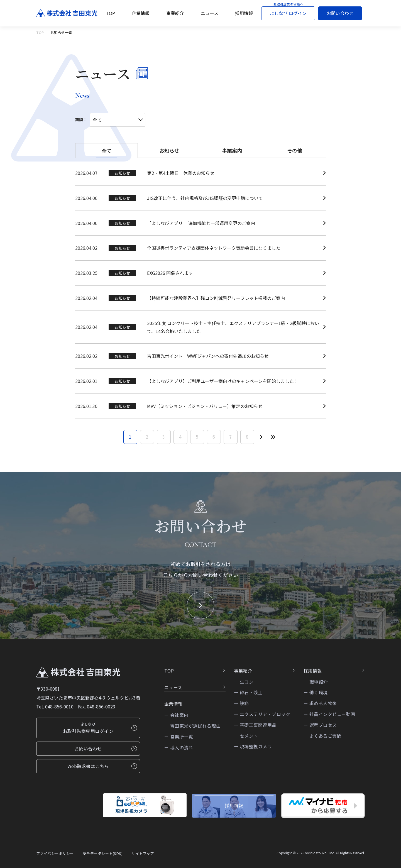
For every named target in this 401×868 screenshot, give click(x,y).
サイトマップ (143, 853)
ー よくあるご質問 (322, 738)
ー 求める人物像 (320, 705)
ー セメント (246, 738)
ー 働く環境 (316, 695)
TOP (110, 13)
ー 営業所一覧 (179, 739)
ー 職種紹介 (316, 684)
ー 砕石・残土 (248, 695)
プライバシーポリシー (55, 853)
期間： (81, 119)
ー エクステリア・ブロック (262, 716)
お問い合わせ (340, 13)
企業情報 (141, 13)
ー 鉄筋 (241, 705)
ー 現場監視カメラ (253, 749)
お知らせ (169, 150)
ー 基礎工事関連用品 (255, 727)
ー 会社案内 (176, 717)
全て (107, 151)
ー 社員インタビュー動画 (329, 716)
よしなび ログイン (288, 13)
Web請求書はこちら (102, 768)
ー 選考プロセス (320, 727)
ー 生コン (244, 684)
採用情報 (244, 13)
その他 (295, 150)
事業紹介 (175, 13)
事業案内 (232, 150)
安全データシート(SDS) (103, 853)
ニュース (210, 13)
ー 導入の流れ (179, 750)
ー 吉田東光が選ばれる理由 (192, 728)
